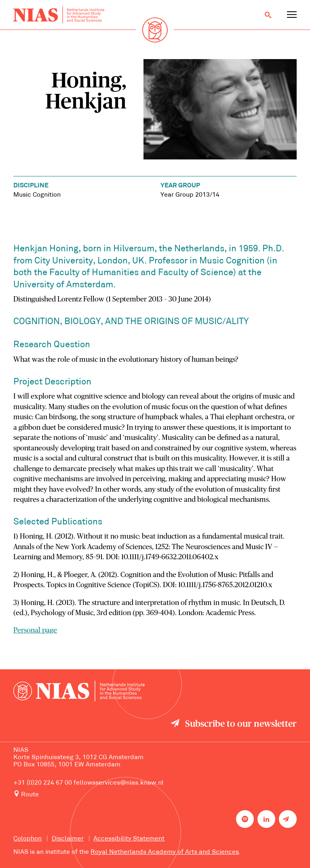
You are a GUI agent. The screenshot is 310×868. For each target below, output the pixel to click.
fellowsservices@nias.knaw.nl (119, 783)
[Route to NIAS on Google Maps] (155, 795)
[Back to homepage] (59, 15)
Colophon (27, 839)
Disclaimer (68, 839)
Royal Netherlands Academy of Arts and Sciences (165, 852)
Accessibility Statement (129, 839)
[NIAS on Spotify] (245, 819)
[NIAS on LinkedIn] (266, 819)
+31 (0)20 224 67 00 (43, 783)
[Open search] (268, 15)
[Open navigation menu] (292, 15)
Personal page (35, 630)
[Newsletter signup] (288, 819)
